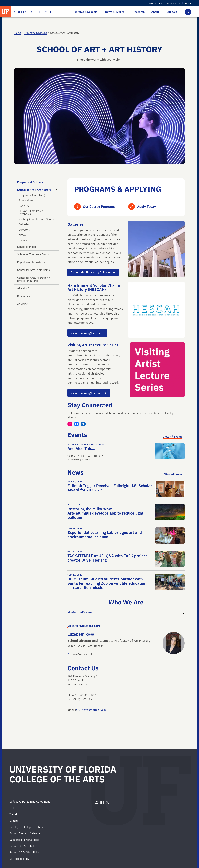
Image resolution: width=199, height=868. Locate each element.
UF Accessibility (19, 859)
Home (18, 33)
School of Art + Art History (37, 190)
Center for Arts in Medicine (37, 270)
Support (173, 12)
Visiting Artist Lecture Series (36, 219)
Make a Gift (173, 4)
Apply (188, 4)
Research (139, 12)
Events (23, 240)
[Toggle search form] (188, 12)
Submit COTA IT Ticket (23, 846)
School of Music (37, 247)
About (156, 12)
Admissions (38, 200)
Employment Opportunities (26, 827)
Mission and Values (80, 612)
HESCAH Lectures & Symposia (31, 212)
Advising (38, 206)
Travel (13, 814)
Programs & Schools (86, 12)
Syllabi (14, 821)
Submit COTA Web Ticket (25, 852)
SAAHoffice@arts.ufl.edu (91, 710)
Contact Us (156, 4)
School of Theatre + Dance (37, 254)
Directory (24, 230)
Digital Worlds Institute (37, 262)
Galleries (24, 224)
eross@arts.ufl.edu (83, 654)
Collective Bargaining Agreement (30, 802)
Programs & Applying (38, 195)
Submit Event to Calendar (25, 833)
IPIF (12, 808)
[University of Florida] (6, 12)
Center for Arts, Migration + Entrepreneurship (37, 279)
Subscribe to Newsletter (24, 840)
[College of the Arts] (34, 12)
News (22, 235)
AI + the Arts (25, 288)
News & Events (116, 12)
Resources (24, 296)
